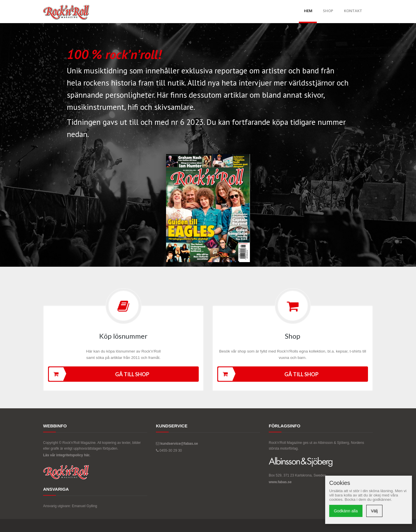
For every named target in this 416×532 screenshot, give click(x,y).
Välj (374, 511)
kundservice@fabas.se (179, 444)
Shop (328, 11)
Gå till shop (99, 374)
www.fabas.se (280, 482)
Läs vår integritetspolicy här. (67, 455)
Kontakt (353, 11)
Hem (308, 11)
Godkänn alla (346, 511)
